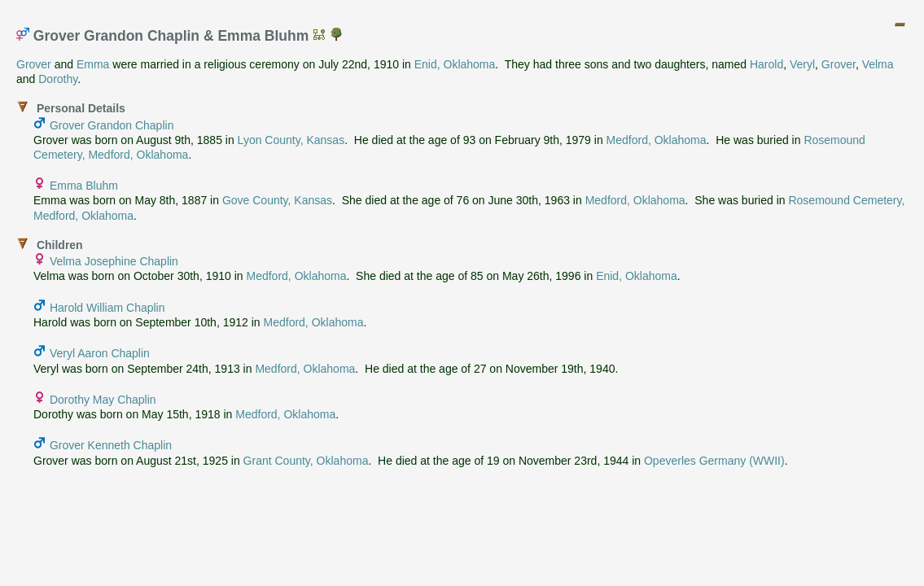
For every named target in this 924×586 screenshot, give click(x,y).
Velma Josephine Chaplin (114, 261)
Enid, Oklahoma (455, 64)
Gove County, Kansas (277, 200)
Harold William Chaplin (107, 308)
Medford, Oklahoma (657, 140)
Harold (766, 64)
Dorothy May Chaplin (103, 400)
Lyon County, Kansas (291, 140)
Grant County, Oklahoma (306, 461)
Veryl (802, 64)
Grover (34, 64)
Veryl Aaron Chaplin (100, 353)
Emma (93, 64)
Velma (878, 64)
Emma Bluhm (84, 186)
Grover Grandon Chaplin (112, 125)
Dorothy (58, 79)
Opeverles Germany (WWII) (714, 461)
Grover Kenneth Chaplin (111, 445)
